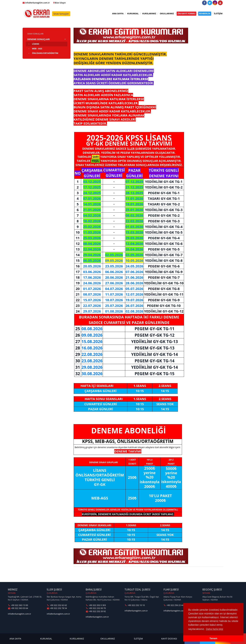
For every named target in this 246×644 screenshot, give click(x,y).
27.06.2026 (114, 283)
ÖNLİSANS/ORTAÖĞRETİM (45, 53)
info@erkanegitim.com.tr (19, 614)
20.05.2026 (92, 266)
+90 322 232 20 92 (96, 611)
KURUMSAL (133, 13)
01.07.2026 (92, 289)
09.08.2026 (92, 335)
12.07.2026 (134, 294)
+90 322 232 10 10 (135, 605)
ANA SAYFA (118, 13)
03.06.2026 (92, 272)
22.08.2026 (92, 354)
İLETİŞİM (218, 13)
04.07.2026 (114, 289)
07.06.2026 (134, 272)
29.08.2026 (92, 367)
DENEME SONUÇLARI (39, 39)
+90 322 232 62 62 (57, 605)
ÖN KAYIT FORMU (186, 13)
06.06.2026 (114, 272)
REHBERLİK (205, 13)
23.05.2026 (114, 266)
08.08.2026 (92, 329)
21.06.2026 (134, 277)
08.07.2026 (92, 294)
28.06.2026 (134, 283)
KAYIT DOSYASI (169, 639)
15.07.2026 (92, 300)
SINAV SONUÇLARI (35, 34)
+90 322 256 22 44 (174, 605)
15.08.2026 (92, 341)
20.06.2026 (114, 277)
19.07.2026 (134, 300)
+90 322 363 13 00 (18, 605)
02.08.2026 (134, 311)
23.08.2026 (92, 361)
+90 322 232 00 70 (96, 608)
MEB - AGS (37, 49)
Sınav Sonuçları (61, 14)
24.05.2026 (134, 266)
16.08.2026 (92, 348)
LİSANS (36, 44)
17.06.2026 (92, 277)
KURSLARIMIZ (149, 13)
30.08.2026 (92, 374)
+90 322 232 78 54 (57, 608)
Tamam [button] (213, 638)
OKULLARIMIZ (167, 13)
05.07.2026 (134, 289)
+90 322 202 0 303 (96, 605)
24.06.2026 (92, 283)
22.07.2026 (92, 305)
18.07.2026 (114, 300)
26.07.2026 (134, 305)
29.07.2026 (92, 311)
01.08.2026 (114, 311)
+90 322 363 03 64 (18, 608)
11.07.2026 (114, 294)
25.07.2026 (114, 305)
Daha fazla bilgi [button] (215, 629)
